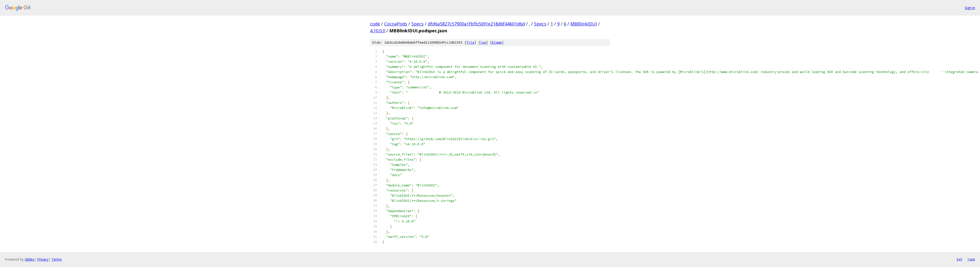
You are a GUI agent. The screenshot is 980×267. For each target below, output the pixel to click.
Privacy (43, 259)
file (470, 42)
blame (497, 42)
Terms (57, 259)
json (971, 259)
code (375, 24)
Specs (417, 24)
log (483, 42)
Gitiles (30, 259)
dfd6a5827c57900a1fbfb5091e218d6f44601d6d (476, 24)
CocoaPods (396, 24)
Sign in (970, 8)
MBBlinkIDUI (584, 24)
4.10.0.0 (378, 31)
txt (959, 259)
